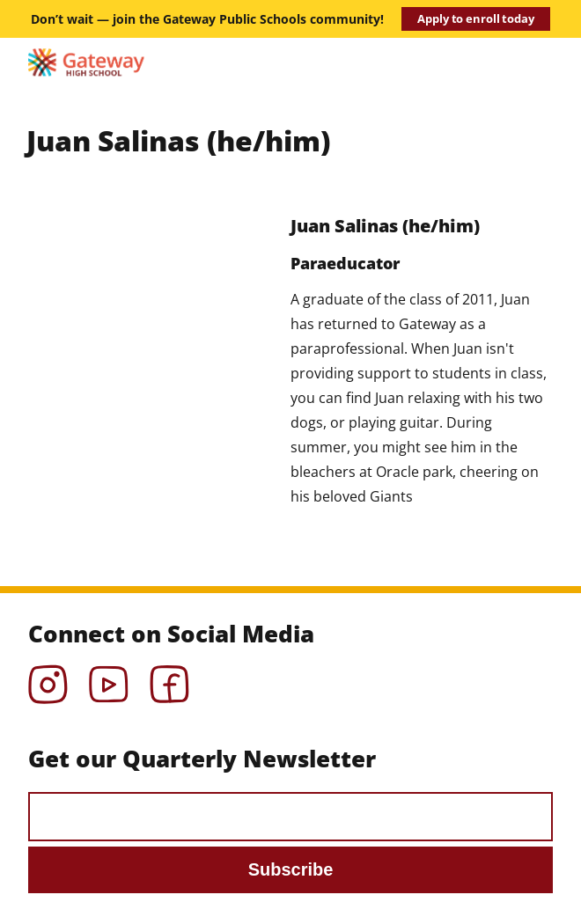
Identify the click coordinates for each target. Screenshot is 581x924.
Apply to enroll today (475, 18)
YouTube (109, 678)
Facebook (169, 678)
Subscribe (291, 869)
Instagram (48, 678)
